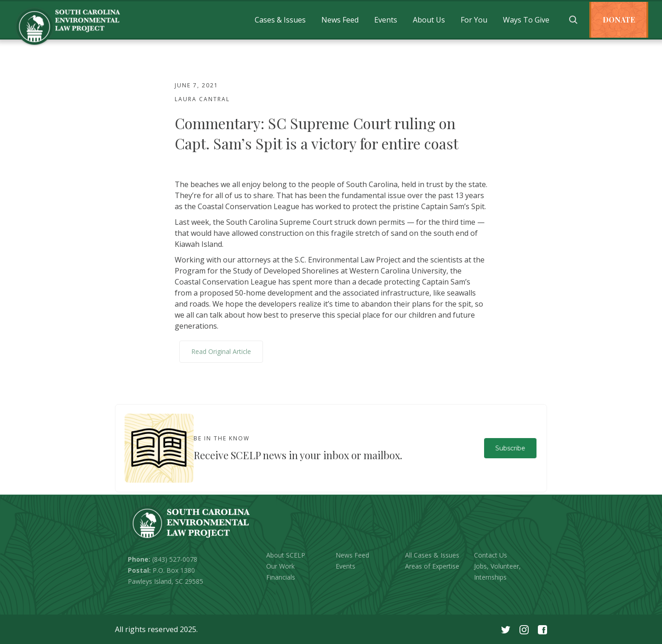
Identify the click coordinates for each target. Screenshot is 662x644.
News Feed (340, 20)
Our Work (280, 566)
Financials (281, 577)
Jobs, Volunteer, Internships (497, 572)
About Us (429, 20)
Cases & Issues (280, 20)
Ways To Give (526, 20)
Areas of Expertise (432, 566)
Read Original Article (221, 351)
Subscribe (510, 448)
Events (386, 20)
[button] (280, 20)
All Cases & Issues (432, 555)
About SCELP (286, 555)
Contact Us (491, 555)
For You (474, 20)
